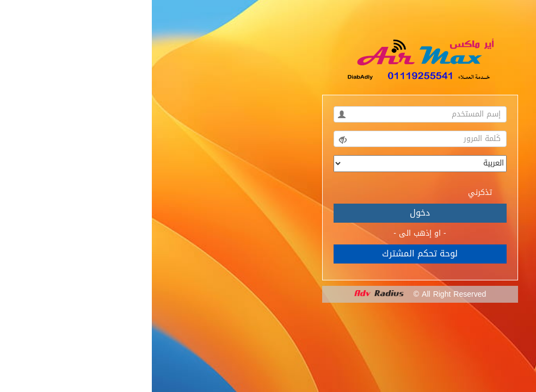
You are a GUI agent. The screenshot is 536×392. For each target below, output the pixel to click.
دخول (268, 213)
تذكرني (335, 192)
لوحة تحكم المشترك (268, 253)
